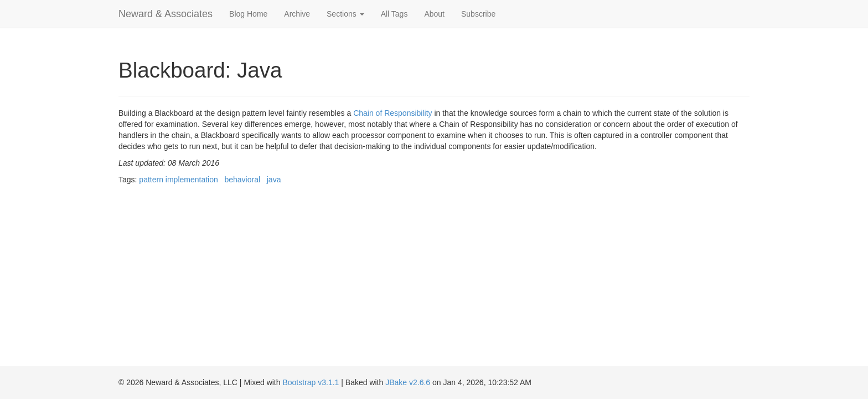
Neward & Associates (166, 14)
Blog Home (248, 14)
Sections (345, 14)
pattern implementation (178, 180)
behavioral (242, 180)
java (274, 180)
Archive (297, 14)
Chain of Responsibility (392, 113)
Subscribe (478, 14)
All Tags (394, 14)
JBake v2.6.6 (408, 382)
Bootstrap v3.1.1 (311, 382)
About (434, 14)
